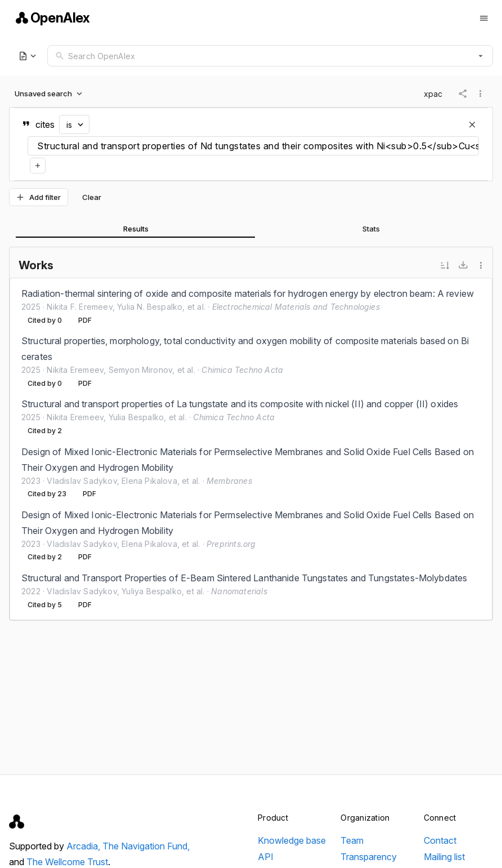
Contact (440, 840)
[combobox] (270, 56)
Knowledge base (292, 840)
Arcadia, (84, 846)
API (266, 857)
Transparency (369, 857)
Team (352, 840)
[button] (481, 56)
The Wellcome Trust (67, 862)
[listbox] (251, 449)
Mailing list (444, 857)
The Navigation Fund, (146, 846)
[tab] (135, 229)
